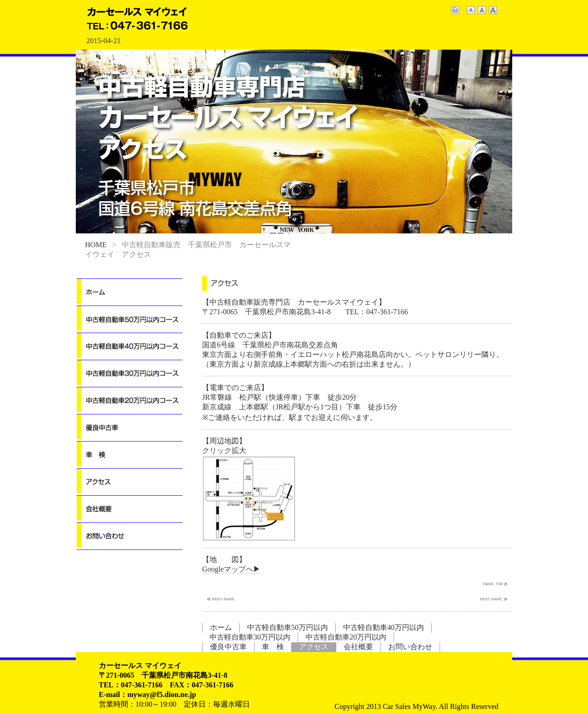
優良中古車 (228, 647)
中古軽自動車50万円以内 (288, 627)
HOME (96, 245)
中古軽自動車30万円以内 (250, 637)
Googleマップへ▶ (231, 569)
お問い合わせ (410, 647)
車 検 (273, 647)
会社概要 (358, 647)
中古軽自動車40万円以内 (384, 627)
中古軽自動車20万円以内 (346, 637)
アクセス (314, 647)
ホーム (221, 627)
